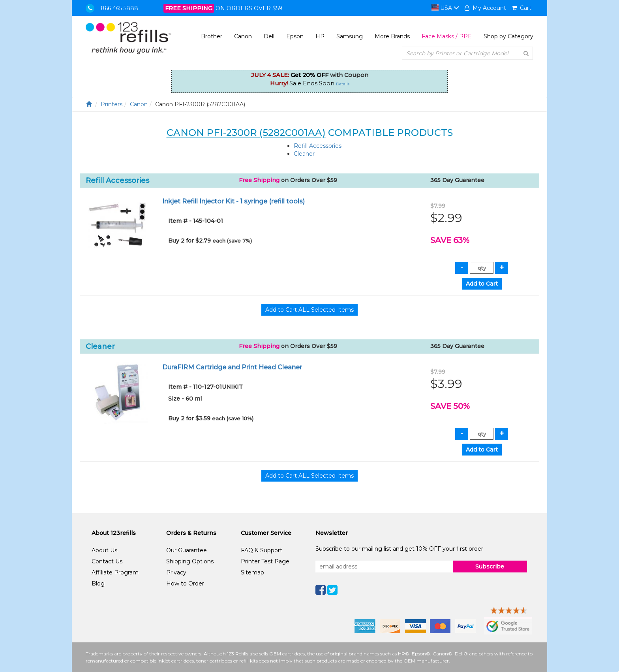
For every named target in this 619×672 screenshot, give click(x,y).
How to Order (185, 584)
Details (343, 84)
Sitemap (252, 572)
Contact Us (107, 561)
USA (445, 8)
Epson (295, 36)
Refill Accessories (318, 146)
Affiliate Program (115, 572)
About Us (104, 550)
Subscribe (490, 567)
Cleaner (304, 154)
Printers (112, 104)
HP (320, 36)
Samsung (350, 36)
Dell (269, 36)
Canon (243, 36)
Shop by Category (508, 36)
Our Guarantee (187, 550)
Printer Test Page (265, 561)
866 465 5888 (119, 8)
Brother (212, 36)
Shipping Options (190, 561)
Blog (98, 584)
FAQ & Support (262, 550)
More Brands (392, 36)
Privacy (176, 572)
